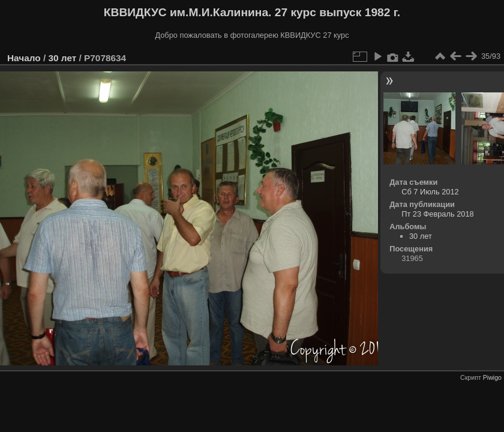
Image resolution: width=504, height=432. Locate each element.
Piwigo (492, 377)
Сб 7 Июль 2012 (430, 192)
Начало (24, 58)
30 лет (62, 58)
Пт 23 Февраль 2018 (437, 214)
